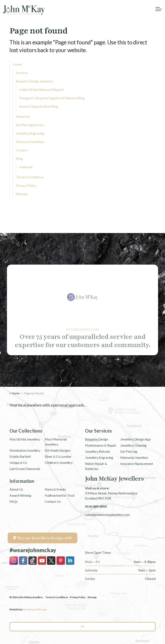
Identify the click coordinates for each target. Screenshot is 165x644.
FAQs (13, 519)
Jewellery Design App (136, 456)
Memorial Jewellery (30, 142)
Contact (22, 150)
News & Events (55, 506)
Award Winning (20, 512)
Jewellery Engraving (30, 133)
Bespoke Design (97, 456)
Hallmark (26, 167)
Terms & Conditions (30, 177)
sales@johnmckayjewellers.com (107, 515)
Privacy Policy (26, 185)
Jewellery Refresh (97, 468)
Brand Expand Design (35, 609)
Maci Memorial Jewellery (56, 459)
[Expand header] (159, 9)
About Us (23, 116)
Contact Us (53, 519)
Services (22, 73)
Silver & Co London (58, 474)
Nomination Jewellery (25, 467)
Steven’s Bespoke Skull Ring (39, 106)
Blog (19, 158)
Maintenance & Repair (101, 462)
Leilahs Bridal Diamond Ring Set (41, 89)
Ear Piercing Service (30, 125)
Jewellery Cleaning (133, 462)
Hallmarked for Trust (60, 512)
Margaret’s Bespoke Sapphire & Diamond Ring (52, 98)
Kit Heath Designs (58, 467)
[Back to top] (82, 627)
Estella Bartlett (20, 474)
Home (17, 64)
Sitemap (22, 194)
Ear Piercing (129, 468)
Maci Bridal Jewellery (25, 456)
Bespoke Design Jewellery (34, 81)
